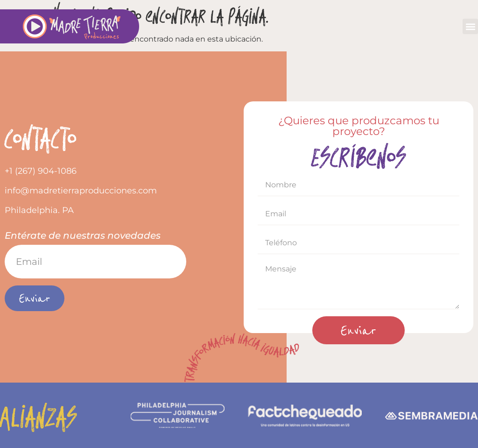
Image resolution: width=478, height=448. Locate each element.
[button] (470, 26)
